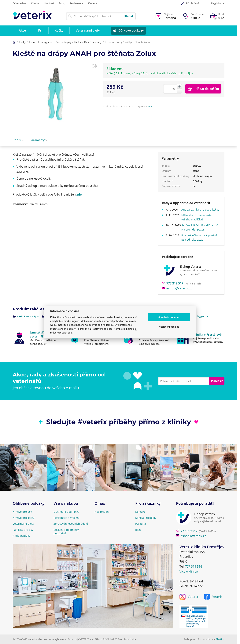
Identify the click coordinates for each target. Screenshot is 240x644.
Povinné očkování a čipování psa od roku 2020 (201, 242)
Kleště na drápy (93, 42)
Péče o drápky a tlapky (68, 42)
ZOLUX (152, 106)
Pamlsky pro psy (23, 530)
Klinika (35, 3)
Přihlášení (190, 3)
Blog (62, 3)
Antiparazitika (22, 536)
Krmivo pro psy (22, 512)
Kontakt (49, 3)
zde (79, 194)
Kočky (22, 42)
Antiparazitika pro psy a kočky (198, 212)
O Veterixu (19, 3)
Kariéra (93, 3)
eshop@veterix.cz (177, 293)
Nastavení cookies (169, 327)
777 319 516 (194, 566)
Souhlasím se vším (169, 317)
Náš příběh (102, 512)
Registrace (218, 4)
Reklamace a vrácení (66, 518)
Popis (19, 140)
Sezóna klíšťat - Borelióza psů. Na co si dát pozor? (199, 232)
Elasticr (220, 639)
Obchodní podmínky (66, 512)
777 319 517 (173, 288)
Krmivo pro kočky (24, 518)
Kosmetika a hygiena (41, 42)
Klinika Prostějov (146, 518)
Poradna (141, 524)
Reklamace (76, 3)
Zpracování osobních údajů (71, 524)
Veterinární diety (23, 524)
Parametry (39, 140)
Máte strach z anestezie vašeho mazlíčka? (198, 221)
